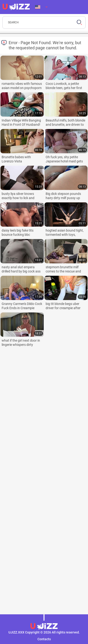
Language (38, 7)
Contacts (44, 639)
